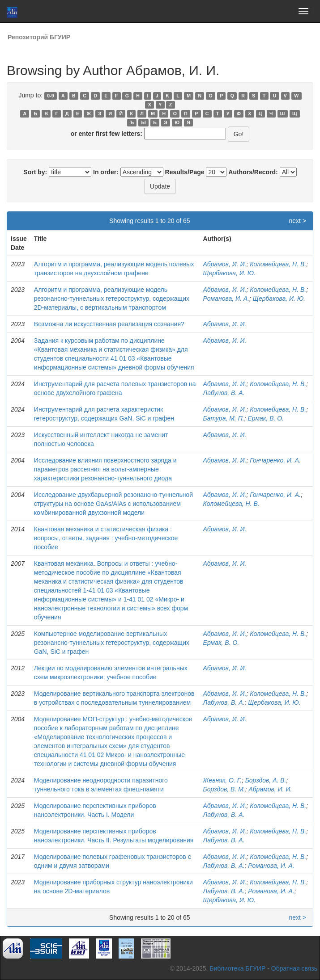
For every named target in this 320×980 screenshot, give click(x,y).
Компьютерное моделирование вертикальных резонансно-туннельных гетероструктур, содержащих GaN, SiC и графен (112, 643)
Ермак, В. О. (266, 418)
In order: (106, 172)
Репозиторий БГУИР (39, 37)
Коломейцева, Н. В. (278, 264)
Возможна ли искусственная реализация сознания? (109, 324)
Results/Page (185, 172)
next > (297, 221)
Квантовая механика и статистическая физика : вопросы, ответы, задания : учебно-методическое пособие (106, 538)
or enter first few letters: (107, 134)
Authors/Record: (253, 172)
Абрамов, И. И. (225, 264)
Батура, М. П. (224, 418)
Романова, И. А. (226, 299)
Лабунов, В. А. (224, 393)
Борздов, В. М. (224, 789)
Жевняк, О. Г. (222, 780)
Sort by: (35, 172)
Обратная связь (294, 968)
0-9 (50, 96)
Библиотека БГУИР (237, 968)
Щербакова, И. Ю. (229, 273)
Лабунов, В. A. (224, 815)
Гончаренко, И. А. (275, 460)
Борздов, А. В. (266, 780)
